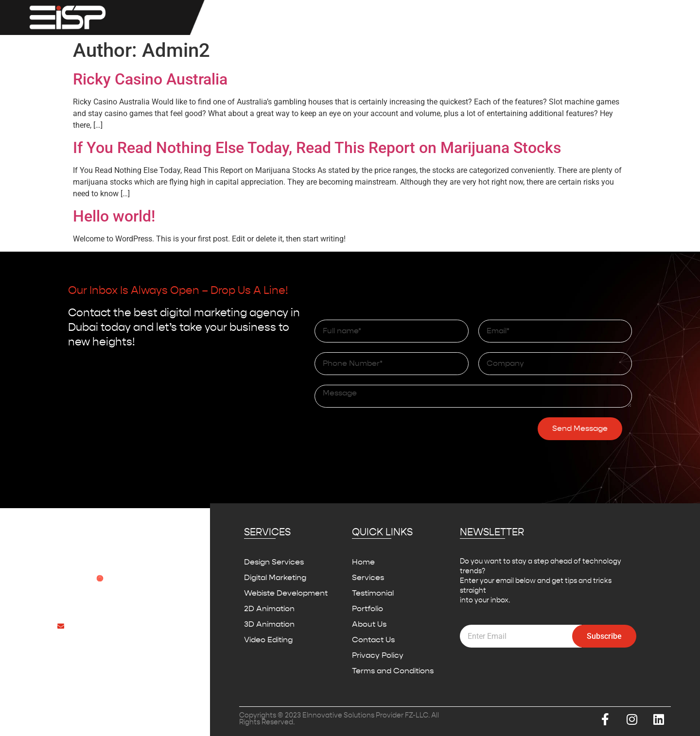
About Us (591, 17)
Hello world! (114, 216)
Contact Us (649, 17)
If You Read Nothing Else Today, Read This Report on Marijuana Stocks (317, 148)
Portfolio (539, 17)
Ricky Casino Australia (150, 79)
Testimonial (483, 17)
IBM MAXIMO (418, 17)
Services (353, 17)
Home (302, 17)
